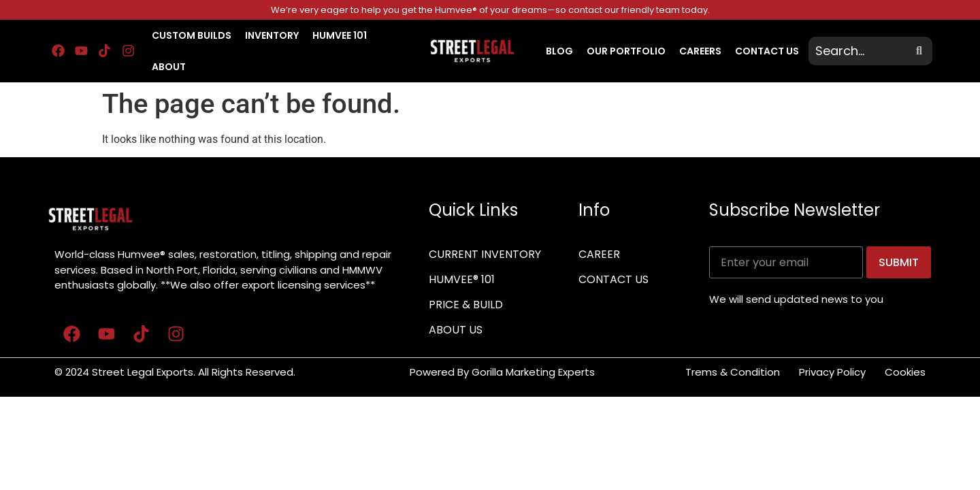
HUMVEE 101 (340, 35)
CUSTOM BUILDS (192, 35)
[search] (861, 51)
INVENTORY (272, 35)
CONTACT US (767, 51)
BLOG (559, 51)
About (169, 67)
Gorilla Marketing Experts (535, 372)
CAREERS (700, 51)
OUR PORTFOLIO (626, 51)
